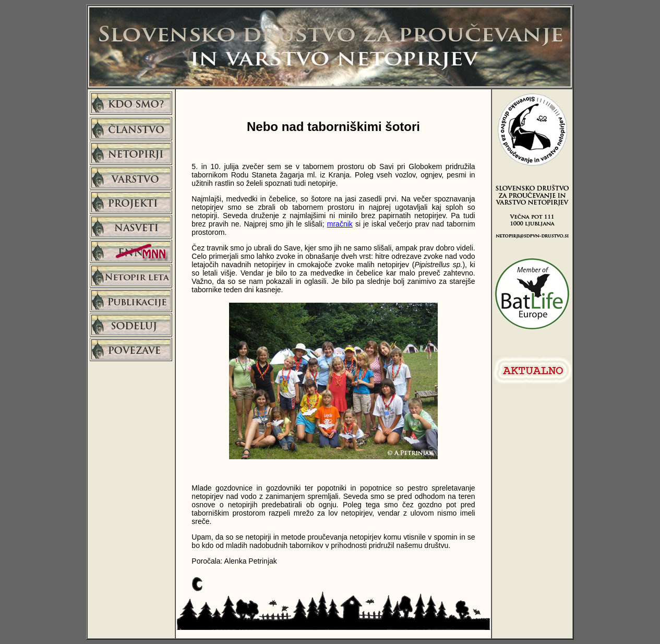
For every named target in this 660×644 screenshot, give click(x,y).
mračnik (340, 224)
